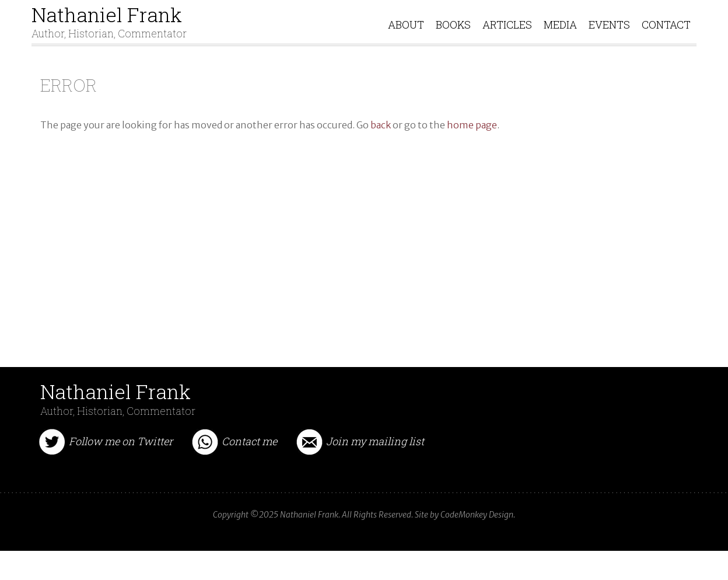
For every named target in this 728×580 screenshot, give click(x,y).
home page (472, 148)
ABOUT (406, 36)
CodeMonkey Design (477, 538)
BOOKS (453, 36)
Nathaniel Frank (109, 27)
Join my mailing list (375, 464)
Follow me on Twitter (121, 464)
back (381, 148)
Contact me (249, 464)
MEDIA (560, 36)
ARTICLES (507, 36)
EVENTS (609, 36)
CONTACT (666, 36)
